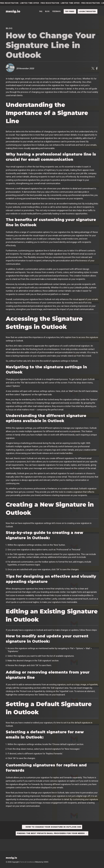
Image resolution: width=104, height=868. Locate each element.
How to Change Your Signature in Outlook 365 (52, 827)
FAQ (41, 8)
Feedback (56, 8)
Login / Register (87, 8)
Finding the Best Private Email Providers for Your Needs (52, 833)
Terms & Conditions (27, 862)
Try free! (70, 8)
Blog (47, 8)
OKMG (46, 862)
